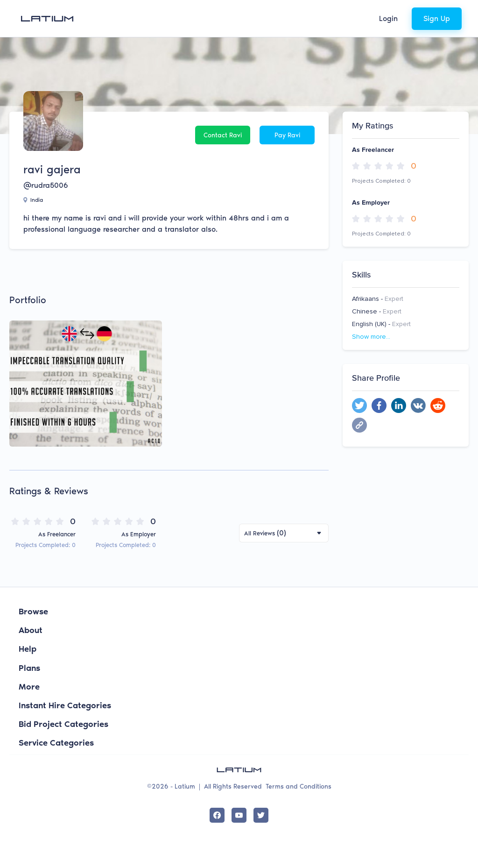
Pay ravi (287, 135)
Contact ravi (223, 135)
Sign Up (437, 18)
